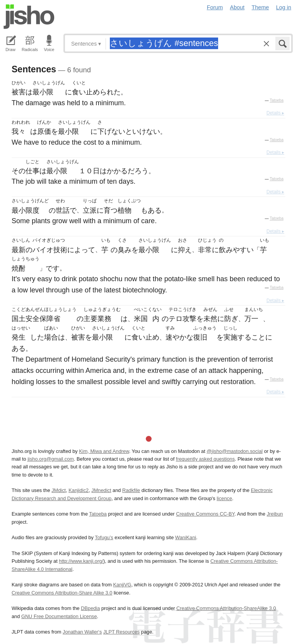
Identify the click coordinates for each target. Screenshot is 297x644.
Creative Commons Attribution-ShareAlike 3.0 (226, 608)
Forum (215, 7)
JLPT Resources (121, 632)
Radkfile (131, 490)
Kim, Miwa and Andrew (104, 451)
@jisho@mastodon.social (235, 451)
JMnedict (101, 490)
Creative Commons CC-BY (205, 514)
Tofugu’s (104, 537)
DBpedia (90, 608)
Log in (284, 7)
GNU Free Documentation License (59, 616)
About (237, 7)
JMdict (59, 490)
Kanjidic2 (79, 490)
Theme (260, 7)
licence (224, 498)
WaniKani (186, 537)
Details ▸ (275, 113)
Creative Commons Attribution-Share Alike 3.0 (62, 593)
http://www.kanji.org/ (81, 561)
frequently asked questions (205, 459)
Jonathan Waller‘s (82, 632)
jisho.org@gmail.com (51, 459)
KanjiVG (122, 585)
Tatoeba (277, 100)
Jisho (29, 17)
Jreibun (275, 514)
